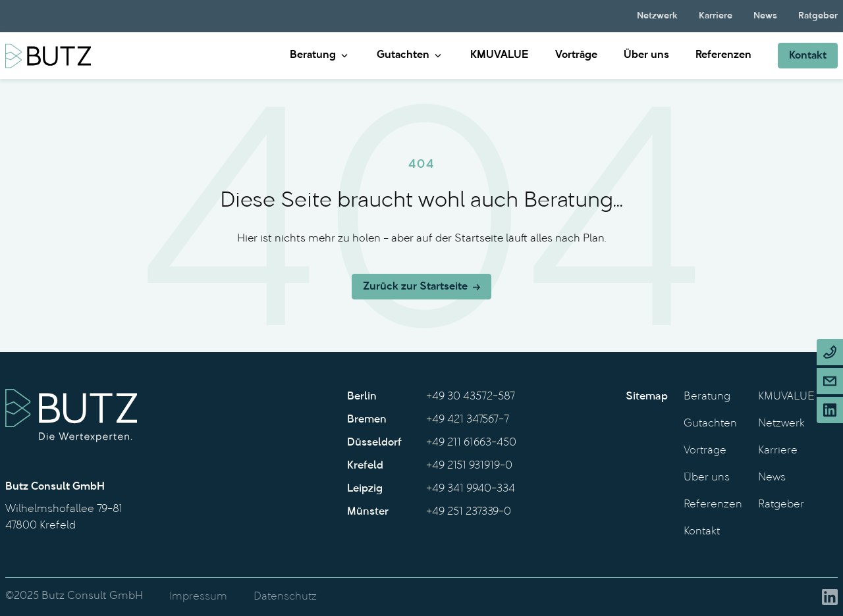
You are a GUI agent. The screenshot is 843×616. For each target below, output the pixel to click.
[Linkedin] (830, 410)
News (765, 16)
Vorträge (576, 55)
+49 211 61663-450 (471, 443)
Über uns (646, 55)
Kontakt (702, 532)
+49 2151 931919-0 (469, 466)
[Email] (830, 381)
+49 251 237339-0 (469, 512)
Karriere (716, 16)
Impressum (198, 597)
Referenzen (723, 55)
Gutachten (403, 55)
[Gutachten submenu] (438, 56)
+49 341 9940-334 (471, 489)
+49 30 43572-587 (471, 397)
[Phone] (830, 352)
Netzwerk (657, 16)
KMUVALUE (500, 55)
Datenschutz (285, 597)
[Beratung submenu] (344, 56)
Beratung (313, 55)
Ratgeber (818, 16)
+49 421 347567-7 (468, 420)
